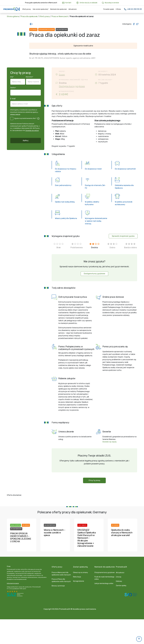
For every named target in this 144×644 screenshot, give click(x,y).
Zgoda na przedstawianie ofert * (26, 118)
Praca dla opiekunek (29, 16)
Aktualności (73, 9)
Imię (12, 77)
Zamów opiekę (121, 586)
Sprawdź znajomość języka (123, 236)
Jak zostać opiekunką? (41, 9)
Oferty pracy (27, 9)
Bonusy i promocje (58, 586)
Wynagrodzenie (79, 581)
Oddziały (119, 581)
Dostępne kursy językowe (72, 86)
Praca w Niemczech (60, 16)
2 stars (15, 591)
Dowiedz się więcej (32, 130)
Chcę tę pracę (94, 480)
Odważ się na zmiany (80, 573)
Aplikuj (26, 140)
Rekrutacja (77, 577)
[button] (139, 639)
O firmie (118, 9)
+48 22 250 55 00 (133, 9)
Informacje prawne (13, 583)
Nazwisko (29, 77)
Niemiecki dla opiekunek (58, 9)
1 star (17, 591)
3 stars (12, 591)
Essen (62, 75)
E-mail (13, 99)
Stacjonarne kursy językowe (105, 573)
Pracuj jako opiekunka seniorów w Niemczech (41, 3)
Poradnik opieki (109, 9)
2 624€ (63, 94)
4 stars (10, 591)
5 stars (8, 591)
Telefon (13, 88)
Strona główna (13, 16)
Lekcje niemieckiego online (104, 583)
